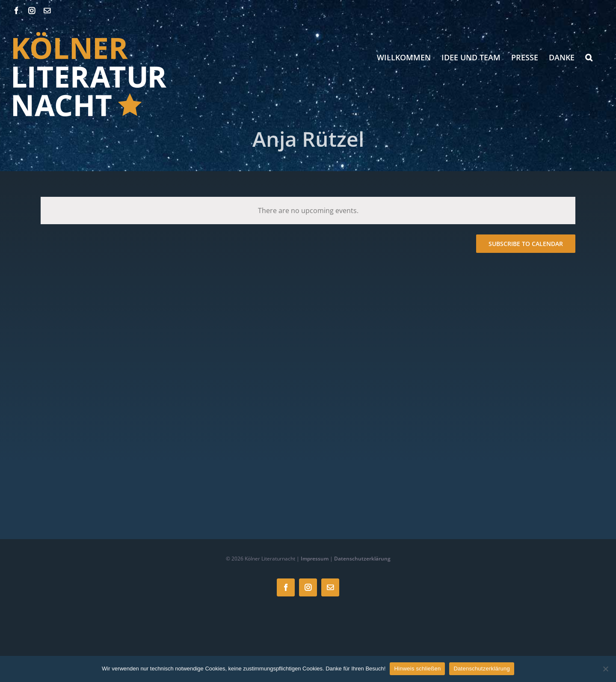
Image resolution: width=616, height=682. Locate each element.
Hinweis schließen (417, 669)
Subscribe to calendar (526, 244)
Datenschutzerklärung (362, 559)
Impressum (315, 559)
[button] (589, 57)
